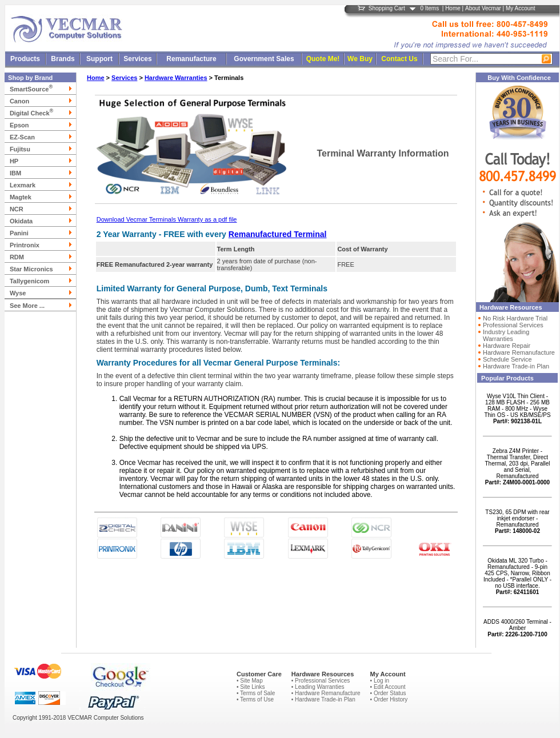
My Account (521, 8)
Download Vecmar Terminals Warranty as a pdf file (167, 219)
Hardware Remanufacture (519, 352)
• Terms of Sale (256, 693)
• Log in (380, 681)
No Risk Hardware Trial (515, 318)
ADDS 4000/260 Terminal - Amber (517, 628)
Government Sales (264, 59)
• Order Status (388, 693)
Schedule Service (507, 359)
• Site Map (250, 681)
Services (137, 59)
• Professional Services (321, 681)
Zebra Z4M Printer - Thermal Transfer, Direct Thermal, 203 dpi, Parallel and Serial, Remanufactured (518, 467)
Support (99, 59)
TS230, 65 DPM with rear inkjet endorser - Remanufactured (517, 522)
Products (25, 59)
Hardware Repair (507, 346)
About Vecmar (483, 8)
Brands (63, 59)
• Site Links (251, 687)
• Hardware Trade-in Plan (323, 699)
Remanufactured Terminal (278, 234)
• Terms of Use (255, 699)
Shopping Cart (387, 8)
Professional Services (513, 325)
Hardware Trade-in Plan (516, 366)
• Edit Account (388, 687)
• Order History (389, 699)
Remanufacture (191, 59)
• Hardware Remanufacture (326, 693)
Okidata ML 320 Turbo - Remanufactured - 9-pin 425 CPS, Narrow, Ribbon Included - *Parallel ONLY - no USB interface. (517, 576)
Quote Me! (323, 59)
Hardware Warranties (176, 78)
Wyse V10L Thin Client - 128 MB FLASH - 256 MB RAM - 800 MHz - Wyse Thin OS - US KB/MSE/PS (517, 409)
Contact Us (399, 59)
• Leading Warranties (318, 687)
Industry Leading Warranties (506, 335)
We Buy (360, 59)
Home (453, 8)
